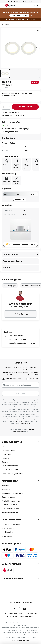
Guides (15, 512)
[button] (5, 74)
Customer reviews (10, 505)
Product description (12, 261)
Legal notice (7, 536)
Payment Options (12, 543)
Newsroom (15, 509)
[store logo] (11, 5)
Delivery (5, 458)
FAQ (4, 447)
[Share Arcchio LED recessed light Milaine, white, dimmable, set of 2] (38, 35)
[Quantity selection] (6, 107)
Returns (5, 462)
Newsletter (7, 489)
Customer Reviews (12, 579)
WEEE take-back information (21, 620)
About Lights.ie (10, 481)
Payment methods (10, 466)
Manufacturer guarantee (12, 473)
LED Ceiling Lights (10, 286)
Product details (10, 254)
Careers (5, 509)
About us (6, 486)
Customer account (10, 470)
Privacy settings (8, 613)
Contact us (7, 454)
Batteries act (31, 616)
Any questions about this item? (22, 244)
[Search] (34, 5)
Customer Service (12, 442)
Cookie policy (7, 532)
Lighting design (15, 501)
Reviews (7, 268)
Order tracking (8, 451)
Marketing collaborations (13, 493)
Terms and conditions (11, 525)
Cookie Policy (21, 616)
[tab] (20, 458)
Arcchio (23, 147)
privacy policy (25, 424)
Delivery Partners (11, 564)
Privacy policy (8, 528)
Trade (4, 501)
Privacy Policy (11, 616)
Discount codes (8, 497)
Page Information (12, 520)
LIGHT (19, 16)
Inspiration (6, 512)
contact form (19, 421)
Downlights (8, 24)
